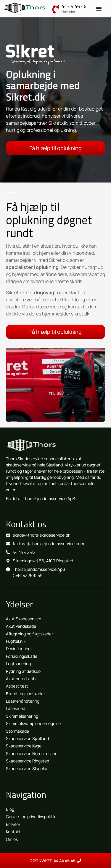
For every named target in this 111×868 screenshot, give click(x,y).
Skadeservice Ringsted (28, 761)
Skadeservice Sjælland (27, 738)
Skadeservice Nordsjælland (32, 753)
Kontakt (13, 832)
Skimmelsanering (22, 716)
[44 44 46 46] (56, 9)
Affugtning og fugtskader (29, 634)
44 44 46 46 (74, 6)
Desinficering (18, 648)
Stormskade (17, 731)
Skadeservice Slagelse (27, 768)
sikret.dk (80, 314)
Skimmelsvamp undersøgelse (33, 723)
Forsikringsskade (22, 656)
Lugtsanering (18, 664)
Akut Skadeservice (24, 619)
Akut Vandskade (21, 626)
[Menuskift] (99, 9)
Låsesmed (16, 708)
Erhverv (13, 824)
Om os (12, 839)
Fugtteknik (16, 641)
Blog (10, 809)
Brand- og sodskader (25, 694)
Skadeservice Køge (24, 746)
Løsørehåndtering (23, 701)
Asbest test (17, 686)
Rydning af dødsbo (23, 671)
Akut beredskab (21, 679)
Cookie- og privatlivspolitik (31, 817)
